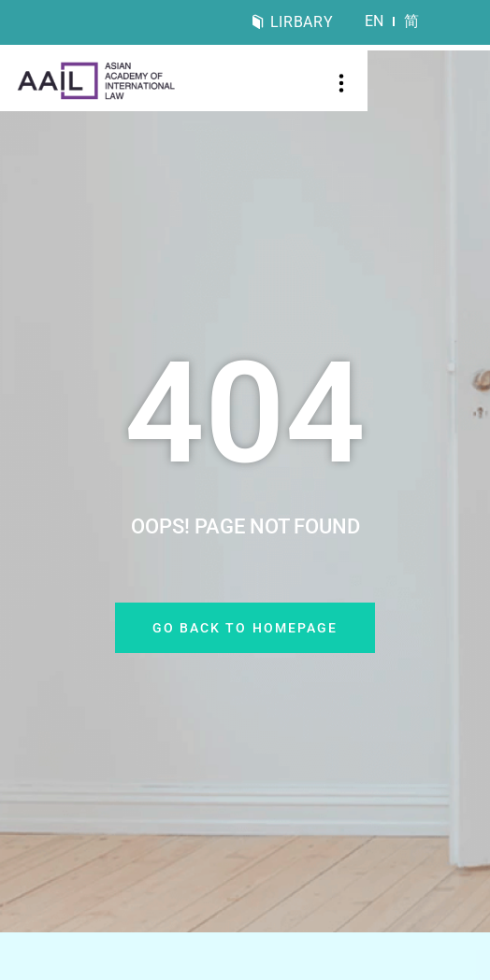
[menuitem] (375, 21)
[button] (341, 85)
